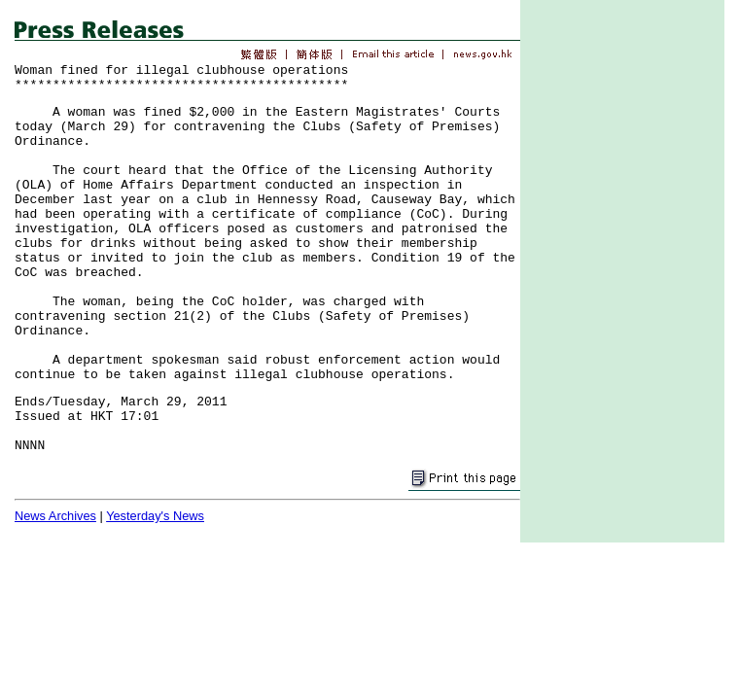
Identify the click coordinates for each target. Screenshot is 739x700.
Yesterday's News (155, 516)
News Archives (55, 516)
